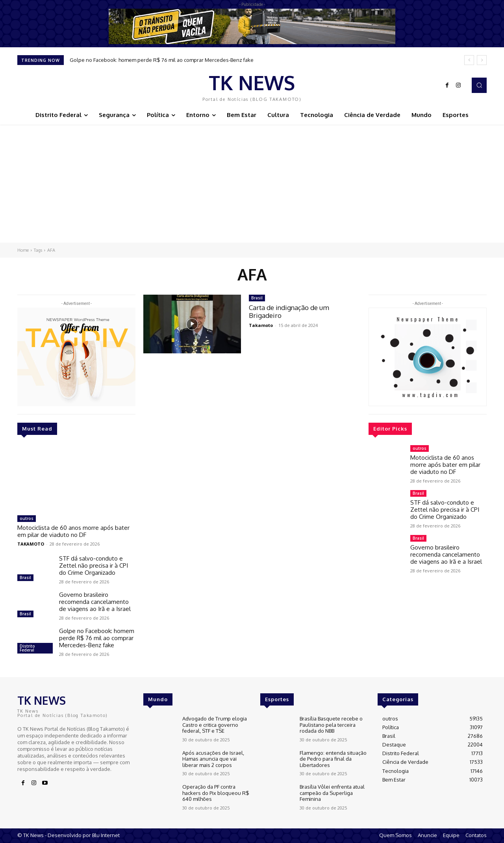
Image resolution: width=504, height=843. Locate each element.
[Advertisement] (252, 184)
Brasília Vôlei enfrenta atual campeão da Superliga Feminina (332, 793)
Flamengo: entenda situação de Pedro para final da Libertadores (333, 759)
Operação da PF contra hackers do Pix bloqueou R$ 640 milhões (216, 793)
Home (23, 250)
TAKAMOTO (31, 544)
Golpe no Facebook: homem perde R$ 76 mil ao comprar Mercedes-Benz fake (162, 60)
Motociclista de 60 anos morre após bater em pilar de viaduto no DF (73, 531)
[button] (479, 85)
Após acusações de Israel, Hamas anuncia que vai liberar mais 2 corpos (213, 759)
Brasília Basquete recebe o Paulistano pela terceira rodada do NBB (331, 725)
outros (27, 518)
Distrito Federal (27, 648)
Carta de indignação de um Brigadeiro (289, 311)
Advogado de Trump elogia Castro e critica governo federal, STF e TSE (215, 725)
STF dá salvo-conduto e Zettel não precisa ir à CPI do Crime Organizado (94, 565)
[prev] (469, 60)
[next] (482, 60)
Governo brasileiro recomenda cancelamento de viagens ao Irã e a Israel (95, 602)
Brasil (25, 577)
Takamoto (261, 325)
